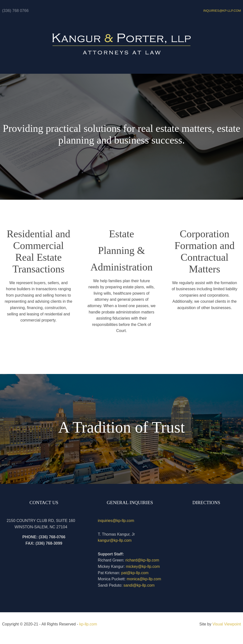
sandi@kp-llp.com (139, 585)
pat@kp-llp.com (135, 573)
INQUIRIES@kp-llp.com (222, 11)
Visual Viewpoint (227, 624)
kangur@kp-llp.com (115, 540)
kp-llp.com (88, 624)
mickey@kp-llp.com (143, 566)
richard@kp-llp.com (142, 560)
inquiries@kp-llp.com (116, 521)
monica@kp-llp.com (144, 579)
